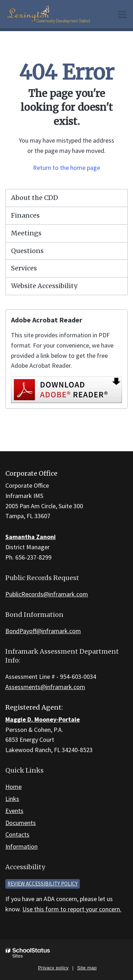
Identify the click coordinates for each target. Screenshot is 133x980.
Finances (25, 215)
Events (14, 811)
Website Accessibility (44, 286)
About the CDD (35, 198)
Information (21, 846)
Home (13, 787)
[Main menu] (122, 14)
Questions (27, 251)
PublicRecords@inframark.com (47, 594)
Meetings (26, 233)
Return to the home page (66, 168)
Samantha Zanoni (31, 537)
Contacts (17, 834)
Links (12, 799)
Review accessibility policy (43, 884)
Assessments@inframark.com (45, 687)
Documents (21, 823)
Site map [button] (87, 968)
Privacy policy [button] (53, 968)
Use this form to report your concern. (72, 909)
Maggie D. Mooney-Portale (43, 719)
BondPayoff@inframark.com (43, 631)
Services (24, 268)
